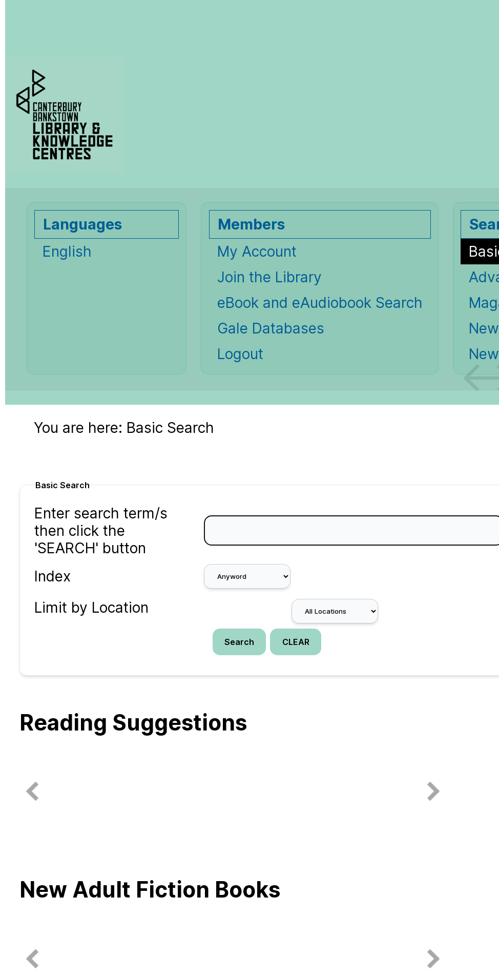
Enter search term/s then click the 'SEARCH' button (101, 531)
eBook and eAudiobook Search (320, 303)
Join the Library (269, 277)
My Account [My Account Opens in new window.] (257, 252)
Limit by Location (91, 608)
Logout (240, 354)
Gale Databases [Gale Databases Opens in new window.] (271, 328)
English (67, 252)
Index (53, 576)
